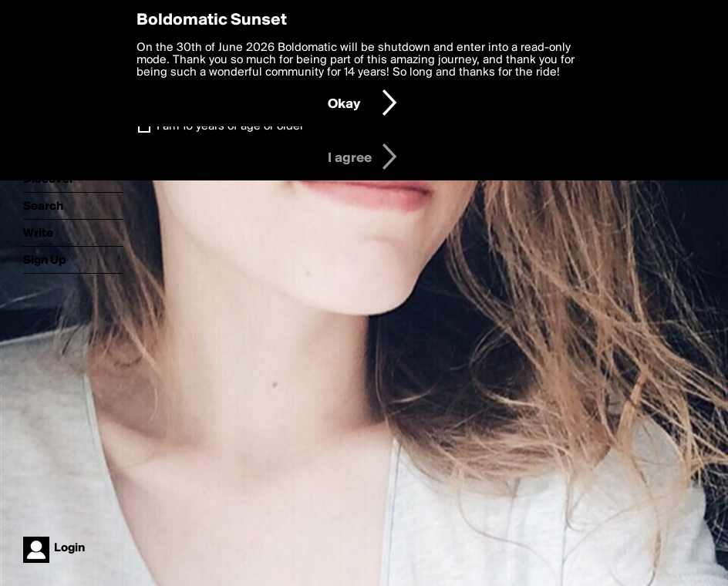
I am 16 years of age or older (230, 126)
